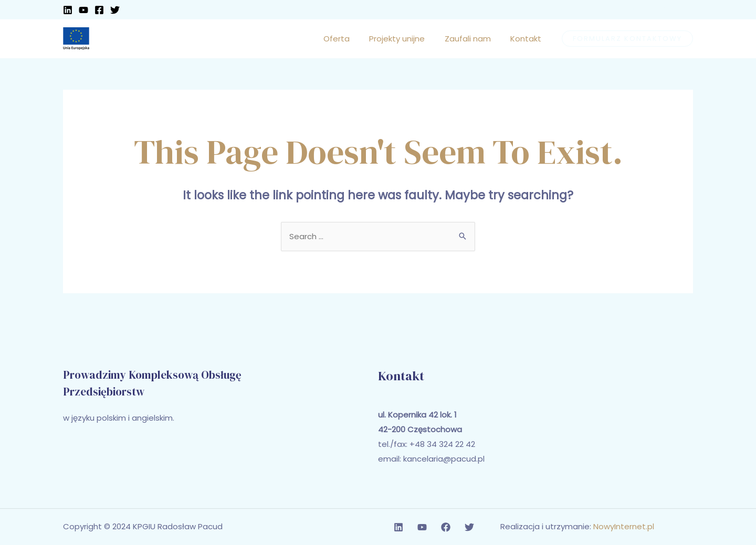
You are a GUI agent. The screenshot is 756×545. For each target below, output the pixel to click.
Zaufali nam (474, 39)
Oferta (350, 39)
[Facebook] (99, 10)
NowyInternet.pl (624, 527)
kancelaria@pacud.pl (444, 459)
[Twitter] (115, 10)
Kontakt (528, 39)
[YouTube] (83, 10)
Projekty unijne (407, 39)
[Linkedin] (68, 10)
